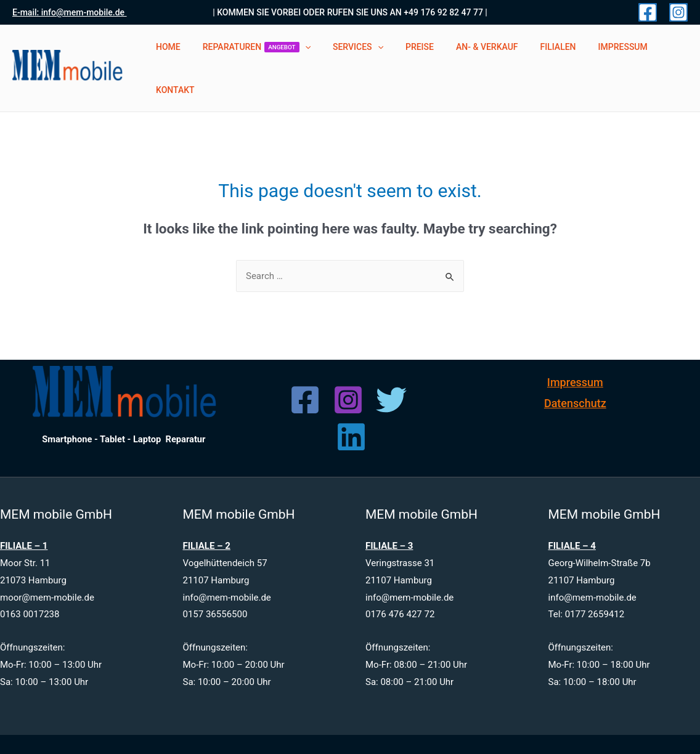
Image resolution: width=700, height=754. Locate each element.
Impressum (575, 352)
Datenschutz (575, 372)
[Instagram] (678, 12)
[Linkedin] (351, 407)
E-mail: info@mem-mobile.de (70, 12)
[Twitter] (391, 370)
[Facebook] (648, 12)
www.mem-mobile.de (406, 729)
